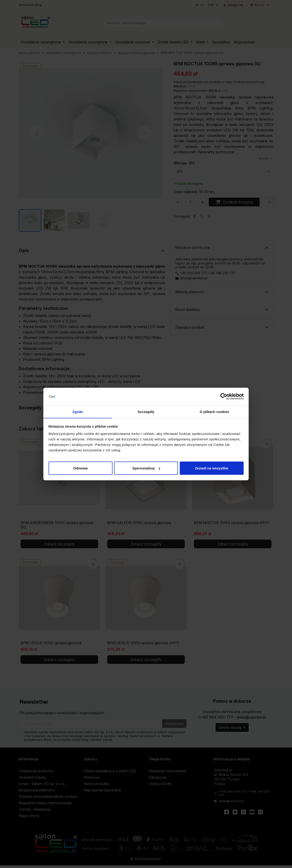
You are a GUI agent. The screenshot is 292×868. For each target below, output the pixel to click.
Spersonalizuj (146, 468)
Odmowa (80, 468)
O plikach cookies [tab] (214, 411)
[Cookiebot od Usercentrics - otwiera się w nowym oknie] (224, 397)
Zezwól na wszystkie (212, 468)
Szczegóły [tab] (146, 411)
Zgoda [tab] (78, 411)
